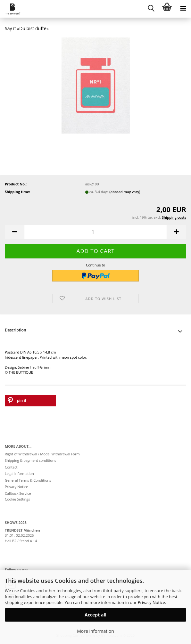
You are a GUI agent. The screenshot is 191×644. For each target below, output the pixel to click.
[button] (14, 232)
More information (95, 631)
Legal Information (19, 473)
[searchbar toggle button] (151, 8)
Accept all (95, 615)
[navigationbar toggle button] (183, 8)
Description (16, 330)
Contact (11, 467)
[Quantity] (95, 232)
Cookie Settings (17, 499)
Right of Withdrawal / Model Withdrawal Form (42, 454)
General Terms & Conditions (28, 480)
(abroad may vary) (125, 192)
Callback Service (18, 493)
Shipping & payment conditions (30, 460)
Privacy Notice (151, 602)
